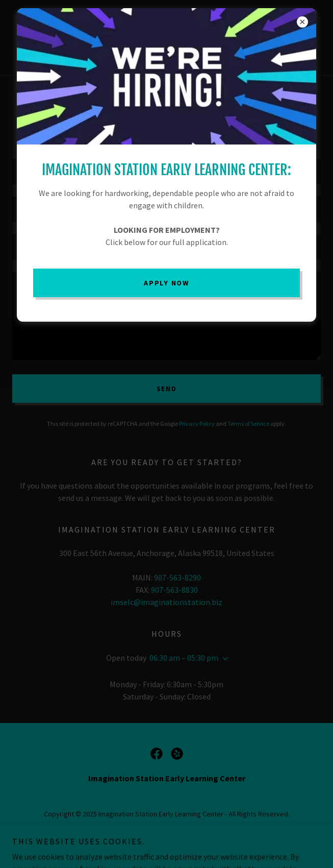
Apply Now (166, 283)
